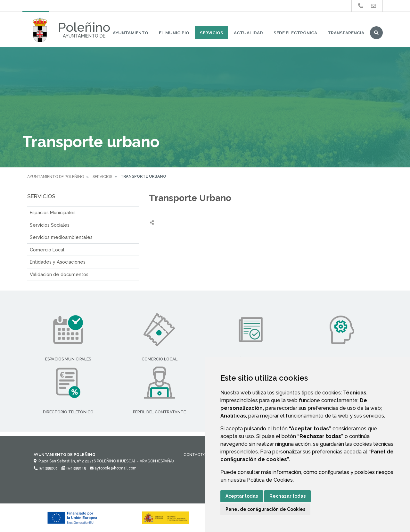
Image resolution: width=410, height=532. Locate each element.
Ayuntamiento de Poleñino (56, 177)
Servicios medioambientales (61, 237)
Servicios (212, 33)
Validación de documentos (59, 274)
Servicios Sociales (50, 225)
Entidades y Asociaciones (58, 262)
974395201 (46, 468)
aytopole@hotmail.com (113, 468)
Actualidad (248, 33)
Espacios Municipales (53, 212)
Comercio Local (47, 250)
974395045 (74, 468)
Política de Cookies (270, 480)
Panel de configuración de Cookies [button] (265, 509)
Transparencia (346, 33)
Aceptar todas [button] (242, 496)
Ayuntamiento (131, 33)
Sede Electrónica (295, 33)
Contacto (195, 455)
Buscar (376, 33)
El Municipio (174, 33)
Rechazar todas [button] (287, 496)
